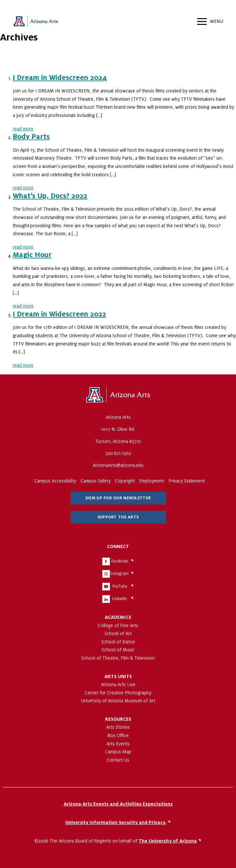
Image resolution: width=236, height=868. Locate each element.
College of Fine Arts (118, 626)
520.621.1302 (118, 453)
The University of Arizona (118, 395)
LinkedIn (120, 599)
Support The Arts (118, 517)
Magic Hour (32, 255)
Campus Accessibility (55, 481)
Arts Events (118, 744)
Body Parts (31, 137)
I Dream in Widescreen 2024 (60, 78)
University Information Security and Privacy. (116, 822)
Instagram (120, 574)
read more (23, 129)
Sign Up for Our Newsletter (118, 498)
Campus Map (118, 752)
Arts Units (118, 676)
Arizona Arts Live (118, 684)
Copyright (125, 481)
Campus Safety (96, 481)
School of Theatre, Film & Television (118, 658)
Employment (152, 481)
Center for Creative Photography (118, 693)
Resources (118, 719)
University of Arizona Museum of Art (118, 701)
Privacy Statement (187, 481)
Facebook (120, 561)
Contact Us (118, 760)
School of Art (118, 633)
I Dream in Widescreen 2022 (59, 314)
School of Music (118, 650)
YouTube (120, 586)
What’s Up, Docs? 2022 (50, 196)
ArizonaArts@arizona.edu (118, 465)
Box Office (118, 735)
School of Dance (118, 642)
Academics (118, 617)
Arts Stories (118, 727)
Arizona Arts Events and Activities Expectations (118, 804)
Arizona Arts (36, 22)
